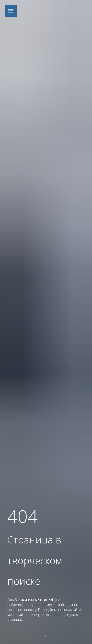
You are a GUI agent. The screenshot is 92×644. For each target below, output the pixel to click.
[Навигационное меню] (11, 11)
